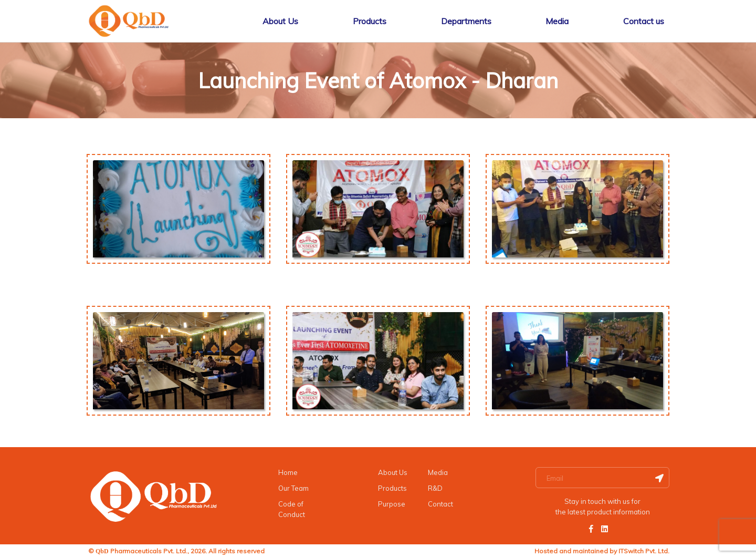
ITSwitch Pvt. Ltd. (644, 551)
